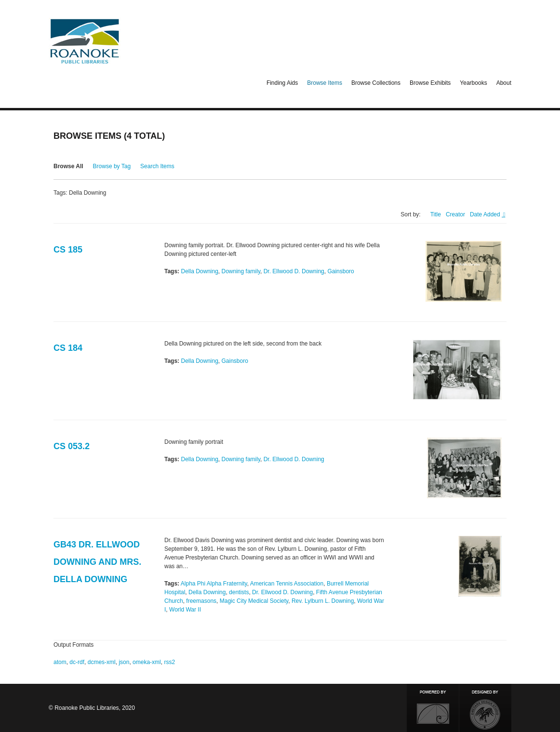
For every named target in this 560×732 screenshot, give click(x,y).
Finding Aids (282, 83)
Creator (455, 214)
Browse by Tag (112, 166)
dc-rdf (77, 662)
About (504, 83)
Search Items (157, 166)
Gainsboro (340, 271)
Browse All (68, 166)
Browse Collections (376, 83)
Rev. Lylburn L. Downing (323, 601)
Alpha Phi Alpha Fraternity (214, 584)
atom (60, 662)
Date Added (486, 214)
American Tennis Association (287, 584)
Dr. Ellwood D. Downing (294, 271)
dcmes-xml (102, 662)
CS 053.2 (72, 446)
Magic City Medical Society (254, 601)
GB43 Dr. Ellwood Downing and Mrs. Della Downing (97, 562)
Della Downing (199, 271)
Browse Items (325, 83)
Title (436, 214)
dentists (239, 592)
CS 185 (68, 250)
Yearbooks (473, 83)
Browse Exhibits (430, 83)
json (124, 662)
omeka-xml (147, 662)
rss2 (169, 662)
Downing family (241, 271)
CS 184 (68, 348)
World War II (185, 610)
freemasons (201, 601)
